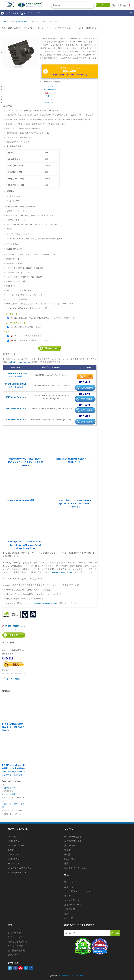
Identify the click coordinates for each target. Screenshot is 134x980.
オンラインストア (30, 13)
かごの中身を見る (73, 837)
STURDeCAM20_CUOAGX (16, 373)
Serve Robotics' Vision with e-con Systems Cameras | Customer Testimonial (74, 504)
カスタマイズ (50, 103)
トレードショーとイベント (77, 891)
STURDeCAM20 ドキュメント (14, 628)
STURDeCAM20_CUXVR (16, 384)
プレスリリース (72, 900)
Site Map (80, 976)
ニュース (69, 887)
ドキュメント (50, 93)
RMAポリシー (71, 859)
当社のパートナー (73, 905)
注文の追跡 (70, 845)
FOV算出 (68, 854)
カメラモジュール (20, 22)
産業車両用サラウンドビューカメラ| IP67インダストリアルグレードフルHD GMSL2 (26, 462)
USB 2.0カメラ (15, 859)
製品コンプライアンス (75, 868)
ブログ (67, 850)
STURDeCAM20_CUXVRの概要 (21, 500)
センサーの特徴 (50, 90)
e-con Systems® (66, 976)
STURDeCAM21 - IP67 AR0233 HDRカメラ (70, 75)
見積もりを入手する (17, 941)
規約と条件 (13, 955)
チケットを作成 (15, 946)
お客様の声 (70, 909)
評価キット (50, 96)
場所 (66, 914)
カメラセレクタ (10, 13)
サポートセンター (16, 937)
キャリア (69, 918)
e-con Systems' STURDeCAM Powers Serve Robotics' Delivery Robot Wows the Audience (26, 545)
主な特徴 (50, 86)
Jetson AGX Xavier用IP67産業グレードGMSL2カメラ (74, 460)
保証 (66, 863)
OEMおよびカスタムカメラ (21, 868)
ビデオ (50, 99)
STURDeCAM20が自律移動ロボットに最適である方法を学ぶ (13, 727)
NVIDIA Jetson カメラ (18, 872)
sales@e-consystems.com (21, 362)
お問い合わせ (14, 933)
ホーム (5, 22)
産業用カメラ (14, 850)
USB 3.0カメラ (15, 841)
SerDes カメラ (15, 863)
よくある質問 (13, 679)
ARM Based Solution (16, 397)
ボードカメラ (14, 854)
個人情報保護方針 (16, 950)
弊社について (71, 882)
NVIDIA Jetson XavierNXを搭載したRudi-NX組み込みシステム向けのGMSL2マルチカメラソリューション (14, 770)
